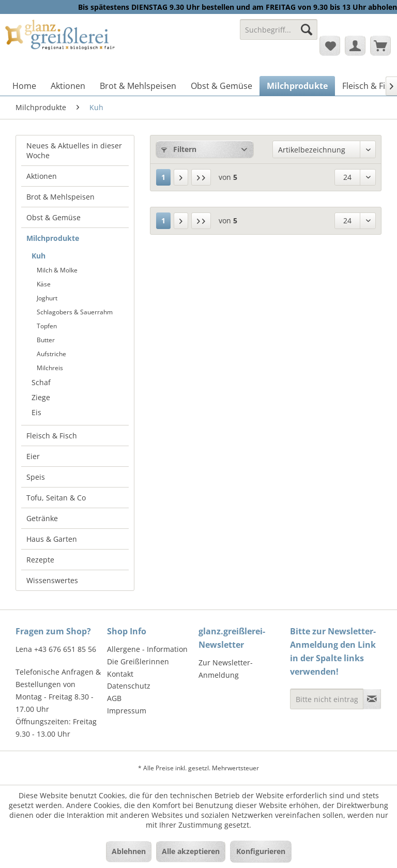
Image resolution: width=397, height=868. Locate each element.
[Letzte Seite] (201, 177)
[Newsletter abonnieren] (372, 699)
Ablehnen (129, 851)
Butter (46, 340)
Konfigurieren (261, 851)
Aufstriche (51, 354)
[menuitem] (279, 34)
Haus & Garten (52, 539)
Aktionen (42, 176)
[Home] (24, 86)
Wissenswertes (52, 580)
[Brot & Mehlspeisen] (138, 86)
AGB (114, 698)
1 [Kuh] (163, 177)
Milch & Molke (57, 270)
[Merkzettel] (330, 45)
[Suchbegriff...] (279, 29)
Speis (36, 477)
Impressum (127, 711)
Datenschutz (129, 686)
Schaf (41, 382)
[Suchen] (307, 29)
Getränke (42, 518)
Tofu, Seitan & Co (56, 498)
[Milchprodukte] (297, 86)
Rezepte (40, 560)
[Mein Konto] (355, 45)
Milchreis (50, 368)
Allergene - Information (147, 649)
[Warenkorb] (380, 45)
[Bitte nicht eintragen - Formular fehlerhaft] (327, 699)
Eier (33, 456)
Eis (36, 412)
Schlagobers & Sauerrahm (75, 312)
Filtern (179, 149)
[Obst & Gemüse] (222, 86)
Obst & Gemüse (54, 217)
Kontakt (120, 674)
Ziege (41, 397)
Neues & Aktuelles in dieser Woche (74, 150)
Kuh (39, 256)
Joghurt (47, 298)
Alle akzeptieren (191, 851)
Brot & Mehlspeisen (60, 197)
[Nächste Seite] (181, 177)
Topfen (47, 326)
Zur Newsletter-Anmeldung (226, 669)
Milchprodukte (53, 238)
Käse (44, 284)
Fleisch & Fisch (52, 436)
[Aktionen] (68, 86)
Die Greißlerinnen (138, 661)
